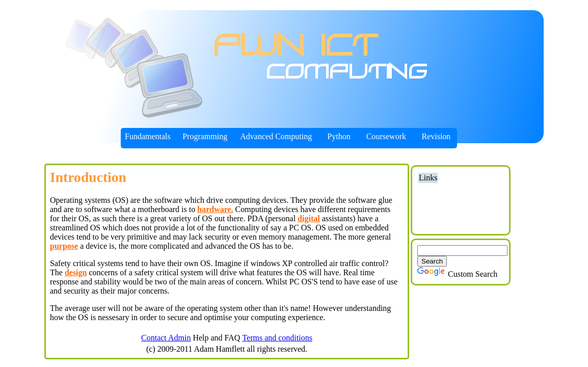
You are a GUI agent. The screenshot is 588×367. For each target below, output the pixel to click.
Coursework (386, 136)
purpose (64, 246)
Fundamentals (148, 136)
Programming (205, 136)
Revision (436, 136)
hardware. (215, 209)
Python (339, 136)
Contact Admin (166, 338)
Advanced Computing (276, 136)
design (76, 272)
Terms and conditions (277, 338)
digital (309, 218)
